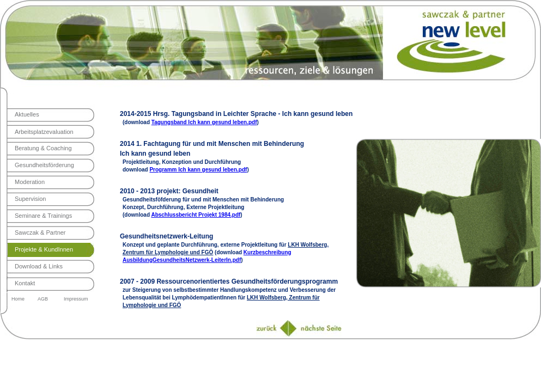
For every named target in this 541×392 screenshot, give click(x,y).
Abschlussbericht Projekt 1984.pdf (196, 215)
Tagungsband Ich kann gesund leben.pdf (204, 122)
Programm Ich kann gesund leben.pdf (198, 170)
